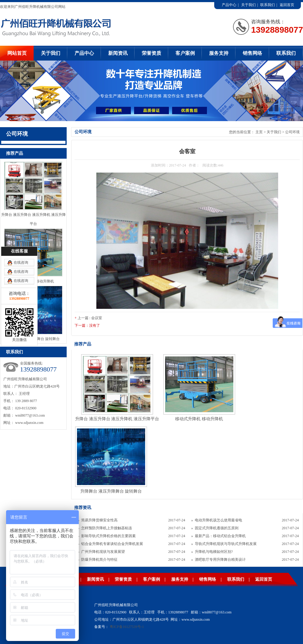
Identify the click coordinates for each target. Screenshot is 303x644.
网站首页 (17, 53)
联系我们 (268, 5)
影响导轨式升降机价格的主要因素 (108, 536)
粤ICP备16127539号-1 (127, 627)
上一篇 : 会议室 (90, 318)
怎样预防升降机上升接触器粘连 (107, 528)
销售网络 (252, 53)
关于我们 (248, 5)
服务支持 (219, 53)
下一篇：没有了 (87, 325)
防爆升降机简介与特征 (99, 560)
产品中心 (229, 5)
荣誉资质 (151, 53)
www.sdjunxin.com (29, 423)
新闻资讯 (118, 53)
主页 (259, 132)
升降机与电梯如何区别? (214, 552)
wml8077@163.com (30, 415)
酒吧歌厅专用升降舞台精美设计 (220, 560)
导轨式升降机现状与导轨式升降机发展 (226, 544)
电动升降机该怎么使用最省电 (218, 520)
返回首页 (287, 5)
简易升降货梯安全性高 (99, 520)
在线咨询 (21, 263)
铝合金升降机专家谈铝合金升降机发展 (112, 544)
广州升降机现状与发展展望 (103, 552)
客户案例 (185, 53)
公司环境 (292, 132)
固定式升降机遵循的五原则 (217, 528)
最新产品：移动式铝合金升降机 (220, 536)
